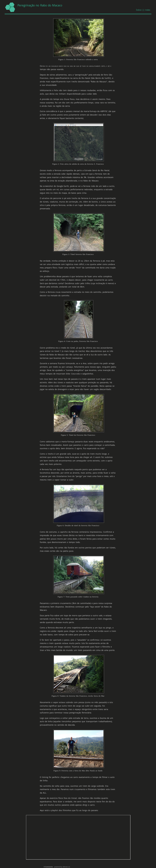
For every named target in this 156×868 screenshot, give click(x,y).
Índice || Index (143, 10)
